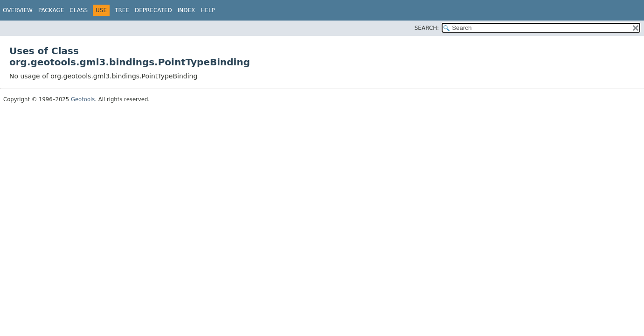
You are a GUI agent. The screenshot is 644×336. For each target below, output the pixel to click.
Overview (18, 10)
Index (187, 10)
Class (79, 10)
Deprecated (153, 10)
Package (51, 10)
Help (208, 10)
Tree (122, 10)
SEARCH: (427, 28)
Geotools (83, 99)
